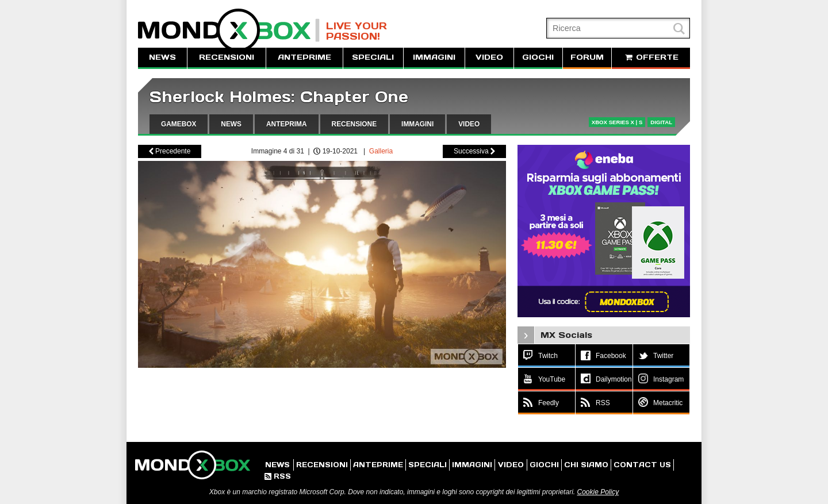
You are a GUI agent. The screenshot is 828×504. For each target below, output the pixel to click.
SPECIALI (373, 57)
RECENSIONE (354, 124)
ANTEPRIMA (287, 124)
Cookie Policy (598, 492)
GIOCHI (538, 57)
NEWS (162, 57)
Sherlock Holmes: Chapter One (279, 97)
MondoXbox (229, 30)
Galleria (381, 151)
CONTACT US (642, 465)
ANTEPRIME (304, 57)
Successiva (474, 151)
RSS (278, 476)
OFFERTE (651, 57)
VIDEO (489, 57)
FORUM (587, 57)
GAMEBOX (179, 124)
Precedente (170, 151)
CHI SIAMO (586, 465)
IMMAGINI (434, 57)
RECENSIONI (227, 57)
